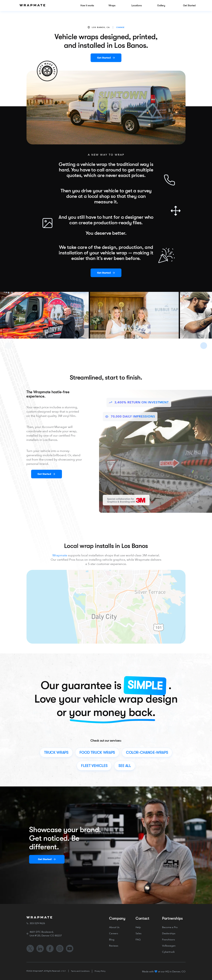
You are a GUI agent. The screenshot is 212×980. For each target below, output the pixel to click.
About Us (114, 927)
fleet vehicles (94, 766)
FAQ (138, 940)
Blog (112, 940)
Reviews (114, 946)
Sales (139, 933)
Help (138, 927)
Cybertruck (168, 952)
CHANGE (120, 27)
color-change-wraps (147, 753)
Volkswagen (169, 946)
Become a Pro (170, 927)
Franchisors (168, 940)
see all (125, 766)
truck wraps (56, 753)
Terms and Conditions (80, 971)
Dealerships (169, 933)
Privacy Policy (100, 971)
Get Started (104, 58)
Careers (114, 933)
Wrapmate (60, 555)
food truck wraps (97, 753)
